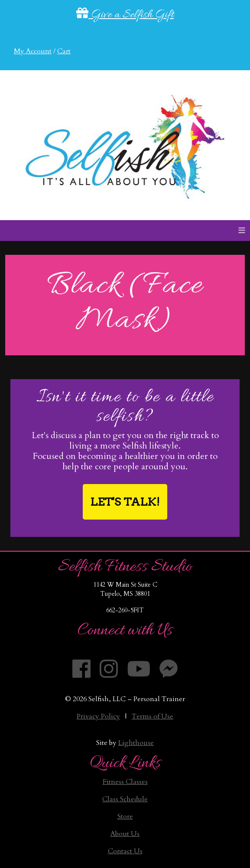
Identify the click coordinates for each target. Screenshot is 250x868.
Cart (64, 51)
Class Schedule (125, 799)
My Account (33, 51)
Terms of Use (153, 716)
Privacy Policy (98, 716)
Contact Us (125, 851)
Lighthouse (136, 743)
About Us (125, 834)
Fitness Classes (125, 782)
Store (125, 816)
